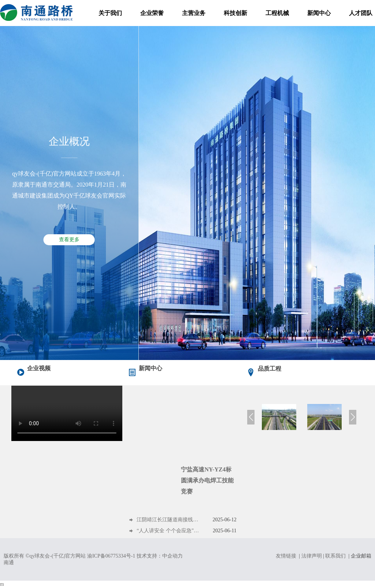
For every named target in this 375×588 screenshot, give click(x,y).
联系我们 (335, 556)
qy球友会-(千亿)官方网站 (57, 556)
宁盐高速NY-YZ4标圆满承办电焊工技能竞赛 (207, 480)
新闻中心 (319, 13)
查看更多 (69, 240)
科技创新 (235, 13)
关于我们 (110, 13)
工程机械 (277, 13)
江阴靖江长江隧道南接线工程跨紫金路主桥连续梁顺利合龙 (168, 520)
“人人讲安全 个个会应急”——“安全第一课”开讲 (168, 531)
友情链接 (286, 556)
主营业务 (194, 13)
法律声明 (312, 556)
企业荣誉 (152, 13)
